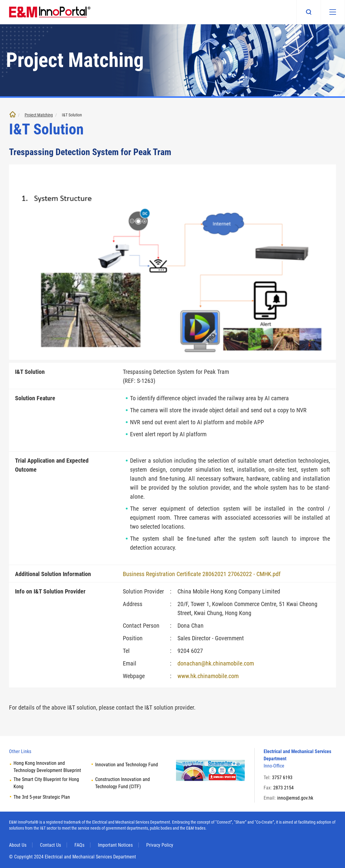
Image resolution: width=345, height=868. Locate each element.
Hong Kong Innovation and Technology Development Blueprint (47, 767)
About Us (18, 845)
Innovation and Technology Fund (127, 765)
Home (13, 114)
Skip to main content (0, 0)
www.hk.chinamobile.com (208, 676)
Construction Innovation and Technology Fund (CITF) (123, 783)
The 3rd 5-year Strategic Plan (42, 797)
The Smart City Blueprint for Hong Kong (46, 783)
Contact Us (50, 845)
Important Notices (115, 845)
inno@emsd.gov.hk (295, 798)
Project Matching (39, 115)
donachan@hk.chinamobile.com (216, 663)
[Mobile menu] (333, 12)
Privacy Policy (160, 845)
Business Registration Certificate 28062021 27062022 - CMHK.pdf (202, 574)
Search (308, 12)
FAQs (79, 845)
